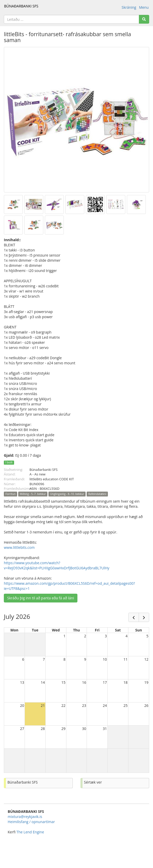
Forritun (11, 494)
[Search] (144, 19)
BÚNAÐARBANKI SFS (21, 6)
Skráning (129, 7)
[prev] (134, 617)
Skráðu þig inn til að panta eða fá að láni (41, 598)
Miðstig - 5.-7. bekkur (33, 494)
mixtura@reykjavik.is (25, 817)
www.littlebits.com (19, 547)
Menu (144, 7)
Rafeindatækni (97, 494)
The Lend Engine (30, 832)
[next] (144, 617)
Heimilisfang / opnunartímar (31, 822)
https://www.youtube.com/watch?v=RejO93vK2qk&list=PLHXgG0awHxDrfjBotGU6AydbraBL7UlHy (57, 565)
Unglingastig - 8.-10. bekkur (67, 494)
